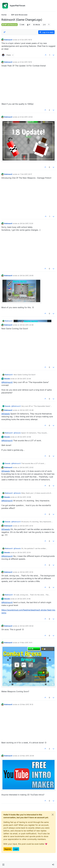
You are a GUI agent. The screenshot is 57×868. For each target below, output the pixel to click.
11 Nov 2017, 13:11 (26, 643)
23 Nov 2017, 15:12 (27, 704)
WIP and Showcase (10, 25)
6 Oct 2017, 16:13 (26, 40)
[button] (3, 865)
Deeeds (7, 379)
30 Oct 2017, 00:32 (27, 626)
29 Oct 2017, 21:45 (24, 599)
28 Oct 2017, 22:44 (24, 379)
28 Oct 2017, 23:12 (27, 526)
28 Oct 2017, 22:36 (27, 325)
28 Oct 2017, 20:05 (27, 276)
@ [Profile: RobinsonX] (7, 382)
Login (16, 849)
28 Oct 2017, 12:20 (27, 223)
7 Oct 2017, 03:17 (26, 174)
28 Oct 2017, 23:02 (27, 467)
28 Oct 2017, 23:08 (24, 497)
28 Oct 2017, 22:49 (27, 410)
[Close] (53, 815)
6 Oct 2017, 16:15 (26, 62)
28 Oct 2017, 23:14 (24, 552)
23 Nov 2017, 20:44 (27, 756)
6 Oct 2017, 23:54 (26, 117)
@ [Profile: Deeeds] (6, 414)
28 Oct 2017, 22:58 (24, 437)
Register (8, 849)
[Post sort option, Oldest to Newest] (5, 32)
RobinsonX (8, 40)
